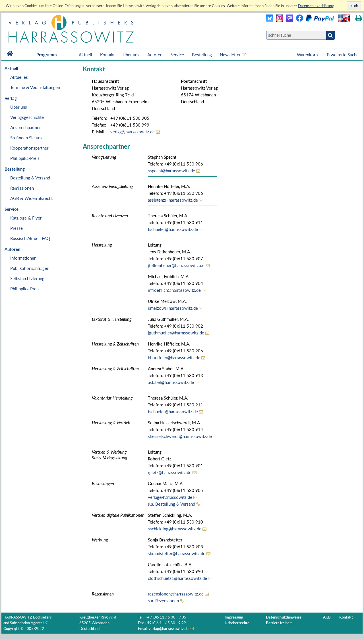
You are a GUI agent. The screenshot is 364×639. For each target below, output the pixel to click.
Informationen (23, 258)
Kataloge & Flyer (26, 218)
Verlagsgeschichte (27, 117)
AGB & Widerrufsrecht (31, 198)
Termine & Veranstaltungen (35, 87)
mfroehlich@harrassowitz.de (174, 290)
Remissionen (22, 188)
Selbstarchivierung (27, 278)
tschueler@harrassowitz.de (173, 229)
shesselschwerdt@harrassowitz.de (180, 436)
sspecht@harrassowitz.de (171, 171)
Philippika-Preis (25, 158)
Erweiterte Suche (343, 55)
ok (356, 6)
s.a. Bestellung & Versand (171, 504)
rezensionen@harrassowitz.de (176, 594)
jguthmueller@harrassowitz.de (176, 333)
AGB (327, 617)
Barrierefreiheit (279, 623)
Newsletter (230, 55)
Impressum (234, 617)
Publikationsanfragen (30, 268)
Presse (16, 228)
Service (177, 55)
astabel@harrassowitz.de (171, 382)
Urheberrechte (237, 623)
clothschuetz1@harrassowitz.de (177, 578)
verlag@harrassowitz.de (133, 132)
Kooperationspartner (29, 148)
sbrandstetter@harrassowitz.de (177, 553)
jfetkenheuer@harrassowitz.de (176, 265)
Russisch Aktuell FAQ (30, 238)
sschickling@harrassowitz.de (175, 529)
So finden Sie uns (26, 138)
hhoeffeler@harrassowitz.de (174, 357)
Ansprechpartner (25, 127)
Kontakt (107, 55)
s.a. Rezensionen (163, 601)
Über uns (131, 55)
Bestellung (202, 55)
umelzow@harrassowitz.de (173, 308)
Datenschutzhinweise (284, 617)
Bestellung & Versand (30, 178)
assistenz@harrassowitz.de (173, 200)
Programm (47, 55)
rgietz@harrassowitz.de (170, 472)
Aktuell (85, 55)
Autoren (155, 55)
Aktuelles (19, 77)
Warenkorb (308, 55)
